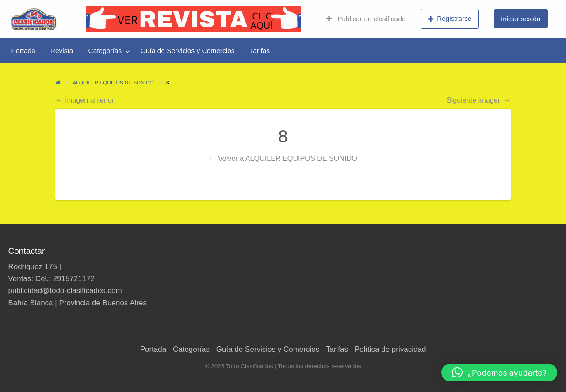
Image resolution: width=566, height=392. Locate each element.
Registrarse (450, 19)
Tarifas (260, 51)
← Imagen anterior (85, 100)
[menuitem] (366, 19)
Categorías (105, 51)
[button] (499, 373)
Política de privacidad (390, 349)
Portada (23, 51)
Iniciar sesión (521, 19)
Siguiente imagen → (479, 100)
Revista (62, 51)
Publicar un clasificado (366, 19)
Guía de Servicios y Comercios (188, 51)
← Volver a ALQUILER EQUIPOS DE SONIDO (283, 158)
